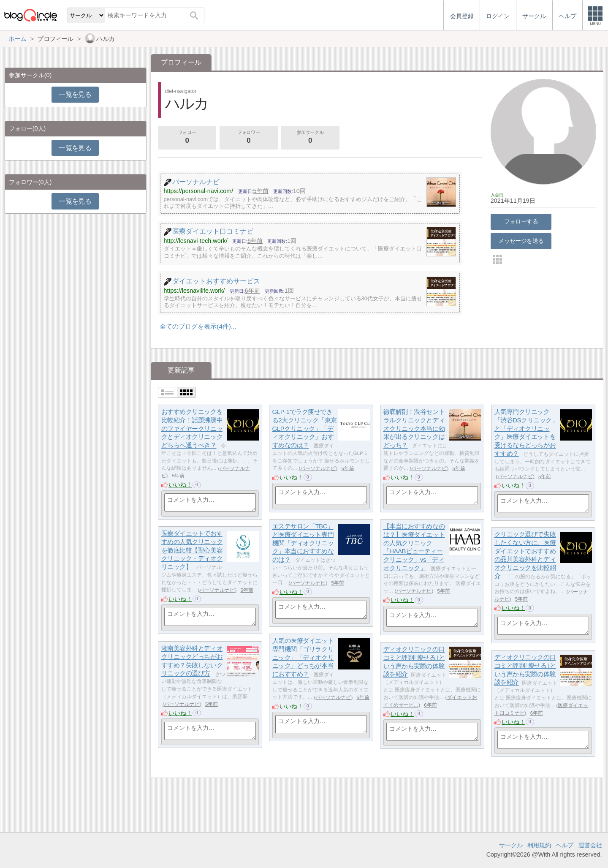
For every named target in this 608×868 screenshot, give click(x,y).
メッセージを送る (521, 241)
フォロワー (249, 138)
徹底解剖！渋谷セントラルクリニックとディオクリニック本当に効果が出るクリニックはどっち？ (414, 429)
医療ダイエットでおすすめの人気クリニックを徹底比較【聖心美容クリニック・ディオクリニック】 (192, 550)
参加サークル (310, 138)
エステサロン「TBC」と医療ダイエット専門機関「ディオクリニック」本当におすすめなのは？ (303, 543)
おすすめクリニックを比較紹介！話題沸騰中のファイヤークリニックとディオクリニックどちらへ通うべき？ (192, 429)
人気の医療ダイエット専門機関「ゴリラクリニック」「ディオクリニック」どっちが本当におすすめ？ (303, 658)
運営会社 (590, 845)
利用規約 (539, 845)
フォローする (521, 221)
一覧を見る (75, 94)
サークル (511, 845)
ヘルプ (565, 845)
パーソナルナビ (318, 468)
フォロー (187, 138)
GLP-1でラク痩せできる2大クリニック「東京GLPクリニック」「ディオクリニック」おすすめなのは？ (305, 429)
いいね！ (180, 484)
